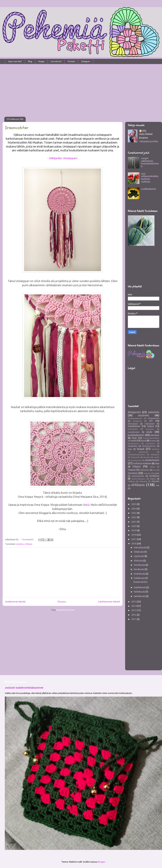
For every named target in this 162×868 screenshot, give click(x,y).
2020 (134, 526)
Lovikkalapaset (149, 189)
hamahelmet (134, 426)
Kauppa (41, 61)
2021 (134, 522)
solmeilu (147, 473)
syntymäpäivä (138, 476)
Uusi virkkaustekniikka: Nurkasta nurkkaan (150, 178)
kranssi (153, 441)
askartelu (154, 412)
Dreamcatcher (17, 128)
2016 (134, 544)
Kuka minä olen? (15, 61)
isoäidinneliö (134, 432)
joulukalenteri (136, 435)
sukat (157, 473)
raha (155, 470)
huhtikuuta (140, 578)
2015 (134, 602)
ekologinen (133, 424)
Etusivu (62, 601)
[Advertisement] (81, 88)
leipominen (144, 452)
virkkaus (28, 544)
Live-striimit (56, 61)
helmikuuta (140, 592)
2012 (134, 615)
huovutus (150, 429)
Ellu (144, 131)
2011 (134, 619)
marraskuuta (140, 547)
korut (144, 441)
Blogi (30, 61)
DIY (151, 421)
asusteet (144, 415)
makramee (155, 455)
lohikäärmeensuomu (136, 455)
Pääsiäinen (144, 470)
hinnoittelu (133, 429)
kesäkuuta (139, 569)
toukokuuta (140, 574)
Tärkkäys (131, 481)
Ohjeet (137, 466)
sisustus (20, 544)
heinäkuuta (140, 565)
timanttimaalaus (139, 479)
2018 (134, 535)
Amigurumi (134, 412)
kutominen (150, 444)
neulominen (152, 460)
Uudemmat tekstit (15, 601)
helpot (151, 426)
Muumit (147, 457)
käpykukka (133, 446)
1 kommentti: (28, 539)
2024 (134, 509)
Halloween (150, 424)
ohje (157, 463)
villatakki (155, 481)
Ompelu (132, 470)
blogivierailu (154, 418)
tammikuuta (140, 596)
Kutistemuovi (134, 444)
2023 (134, 513)
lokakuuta (139, 552)
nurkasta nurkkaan (142, 463)
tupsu (153, 479)
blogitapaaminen (135, 418)
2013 (134, 610)
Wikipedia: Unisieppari (63, 158)
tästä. (87, 505)
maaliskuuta (140, 587)
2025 (134, 504)
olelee (152, 467)
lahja (130, 449)
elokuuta (139, 561)
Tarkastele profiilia (149, 141)
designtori (137, 421)
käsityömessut (149, 446)
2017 (134, 539)
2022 (134, 517)
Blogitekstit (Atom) (65, 610)
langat (141, 449)
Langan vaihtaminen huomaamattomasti (150, 162)
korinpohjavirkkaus (151, 438)
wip (158, 485)
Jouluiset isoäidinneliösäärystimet (24, 688)
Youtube (71, 61)
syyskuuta (139, 556)
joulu (149, 432)
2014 (134, 606)
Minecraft (135, 457)
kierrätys (155, 435)
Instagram (86, 61)
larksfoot (156, 449)
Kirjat (134, 438)
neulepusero (136, 460)
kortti (133, 441)
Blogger (101, 862)
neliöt (157, 457)
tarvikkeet (154, 476)
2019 (134, 530)
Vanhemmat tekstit (109, 601)
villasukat (143, 481)
